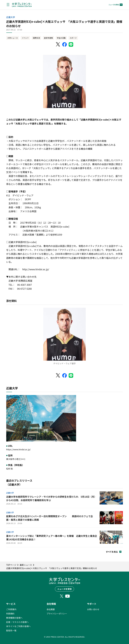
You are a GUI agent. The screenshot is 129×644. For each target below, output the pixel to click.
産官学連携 (48, 38)
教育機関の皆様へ (14, 618)
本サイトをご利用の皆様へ (19, 626)
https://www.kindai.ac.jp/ (18, 449)
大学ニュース (13, 38)
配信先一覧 (11, 630)
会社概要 (51, 609)
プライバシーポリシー (57, 614)
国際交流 (36, 38)
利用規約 (10, 614)
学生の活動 (61, 38)
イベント (25, 38)
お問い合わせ (93, 609)
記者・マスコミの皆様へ (17, 622)
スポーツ (73, 38)
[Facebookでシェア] (65, 44)
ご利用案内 (11, 609)
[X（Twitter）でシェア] (58, 44)
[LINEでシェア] (71, 44)
